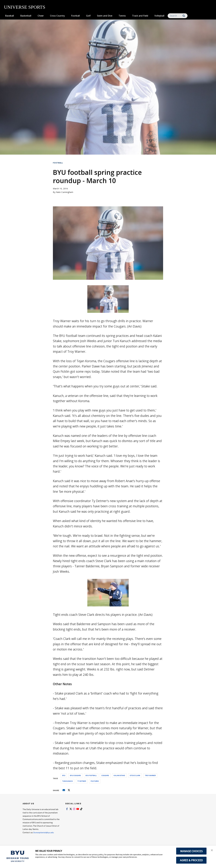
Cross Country (57, 16)
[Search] (178, 16)
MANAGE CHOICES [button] (191, 851)
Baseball (10, 16)
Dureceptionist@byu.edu (44, 832)
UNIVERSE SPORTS (25, 7)
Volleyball (159, 16)
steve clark (135, 775)
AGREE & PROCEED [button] (191, 860)
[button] (211, 850)
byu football (91, 775)
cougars (105, 775)
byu (64, 775)
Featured (95, 781)
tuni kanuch (67, 781)
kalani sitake (119, 775)
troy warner (150, 775)
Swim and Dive (105, 16)
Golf (88, 16)
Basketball (26, 16)
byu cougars (75, 775)
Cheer (41, 16)
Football (75, 16)
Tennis (122, 16)
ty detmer (82, 781)
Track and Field (140, 16)
